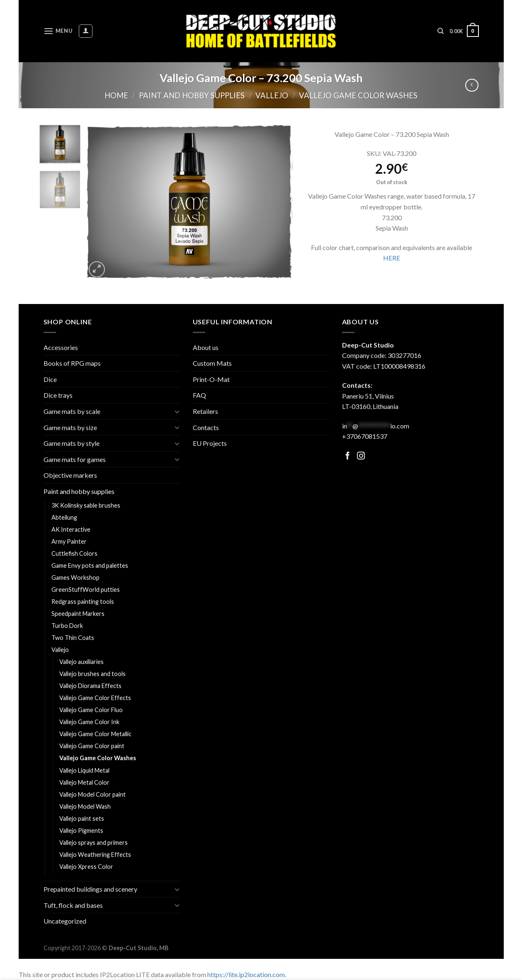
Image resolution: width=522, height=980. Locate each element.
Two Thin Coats (73, 638)
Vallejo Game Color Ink (89, 722)
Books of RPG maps (72, 363)
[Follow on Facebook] (348, 456)
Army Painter (69, 541)
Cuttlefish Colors (74, 553)
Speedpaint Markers (78, 614)
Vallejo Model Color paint (92, 794)
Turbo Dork (67, 626)
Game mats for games (75, 459)
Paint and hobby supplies (192, 95)
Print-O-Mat (211, 379)
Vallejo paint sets (82, 818)
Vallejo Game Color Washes (358, 95)
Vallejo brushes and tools (92, 674)
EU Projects (210, 443)
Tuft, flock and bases (73, 905)
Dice (50, 379)
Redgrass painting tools (83, 602)
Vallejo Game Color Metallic (95, 734)
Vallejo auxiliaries (81, 662)
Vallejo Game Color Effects (95, 698)
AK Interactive (71, 529)
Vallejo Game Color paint (92, 746)
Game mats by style (72, 443)
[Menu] (58, 31)
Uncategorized (65, 921)
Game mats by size (70, 427)
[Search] (441, 31)
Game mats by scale (72, 411)
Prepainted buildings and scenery (90, 889)
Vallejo (272, 95)
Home (116, 95)
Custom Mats (212, 363)
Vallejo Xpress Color (86, 867)
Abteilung (64, 517)
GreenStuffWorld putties (86, 590)
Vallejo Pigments (81, 830)
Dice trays (58, 395)
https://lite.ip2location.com (246, 974)
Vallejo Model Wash (85, 806)
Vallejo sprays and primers (93, 843)
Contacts (206, 427)
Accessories (61, 347)
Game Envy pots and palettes (90, 565)
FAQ (199, 395)
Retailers (205, 411)
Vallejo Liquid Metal (84, 770)
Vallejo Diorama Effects (90, 686)
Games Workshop (75, 578)
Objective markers (70, 475)
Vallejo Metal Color (84, 782)
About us (206, 347)
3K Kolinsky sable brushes (86, 505)
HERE (392, 258)
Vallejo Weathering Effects (95, 855)
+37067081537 (365, 436)
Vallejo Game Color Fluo (91, 710)
